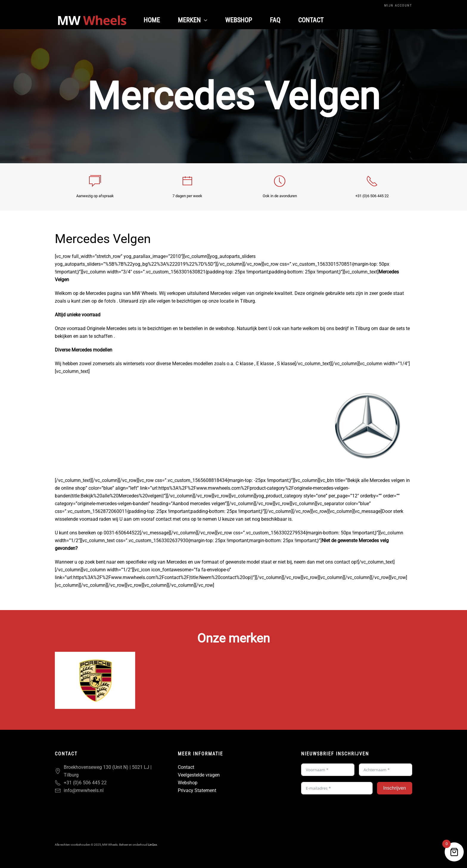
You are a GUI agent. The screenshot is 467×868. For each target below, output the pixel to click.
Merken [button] (193, 20)
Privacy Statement (197, 790)
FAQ (275, 20)
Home (152, 20)
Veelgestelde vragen (199, 775)
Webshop (239, 20)
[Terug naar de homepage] (92, 20)
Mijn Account (398, 6)
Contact (311, 20)
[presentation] (346, 812)
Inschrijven (395, 788)
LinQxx (152, 845)
